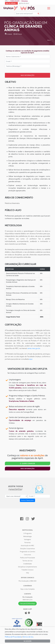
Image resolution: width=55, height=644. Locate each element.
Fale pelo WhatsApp (27, 604)
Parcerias (28, 542)
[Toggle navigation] (49, 8)
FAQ (28, 573)
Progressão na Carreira (27, 552)
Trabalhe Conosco (27, 570)
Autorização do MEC (27, 546)
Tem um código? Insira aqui (27, 70)
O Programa (27, 533)
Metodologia (27, 536)
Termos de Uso (27, 561)
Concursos (27, 555)
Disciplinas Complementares (27, 567)
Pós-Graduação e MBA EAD (28, 581)
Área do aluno (24, 3)
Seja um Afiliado (11, 3)
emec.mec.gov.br (34, 348)
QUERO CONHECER (27, 463)
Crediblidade (28, 564)
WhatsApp (24, 1)
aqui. (31, 359)
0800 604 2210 (28, 600)
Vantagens (27, 539)
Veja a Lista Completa (27, 589)
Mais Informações (27, 469)
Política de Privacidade (28, 558)
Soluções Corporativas (27, 549)
